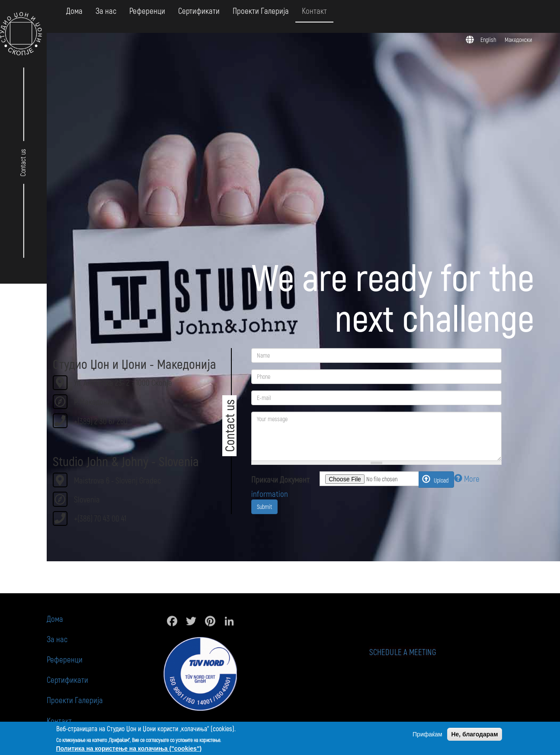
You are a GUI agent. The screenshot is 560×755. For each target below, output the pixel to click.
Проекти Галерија (261, 11)
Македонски (518, 40)
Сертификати (199, 11)
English (488, 40)
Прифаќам (427, 734)
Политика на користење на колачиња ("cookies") (129, 749)
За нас (106, 11)
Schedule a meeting (425, 652)
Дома (74, 11)
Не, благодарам (474, 734)
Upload (435, 479)
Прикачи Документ (280, 479)
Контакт (314, 11)
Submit (264, 507)
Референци (147, 11)
